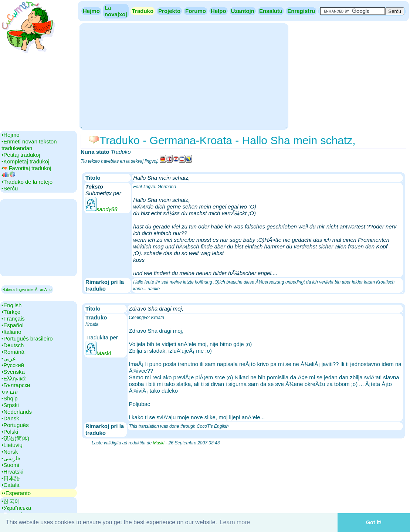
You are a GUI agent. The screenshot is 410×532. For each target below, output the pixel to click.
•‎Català (11, 485)
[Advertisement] (184, 76)
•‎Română (13, 352)
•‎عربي (9, 358)
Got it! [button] (374, 522)
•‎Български (16, 385)
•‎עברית (10, 392)
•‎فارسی (11, 458)
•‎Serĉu (10, 188)
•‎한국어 (11, 501)
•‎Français (13, 318)
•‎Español (12, 325)
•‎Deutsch (13, 345)
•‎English (11, 305)
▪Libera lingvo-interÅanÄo (27, 289)
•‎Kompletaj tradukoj (26, 161)
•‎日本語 (11, 478)
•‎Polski (10, 432)
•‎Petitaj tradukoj (21, 155)
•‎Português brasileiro (27, 338)
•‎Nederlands (17, 412)
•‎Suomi (10, 465)
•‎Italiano (11, 332)
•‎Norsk (10, 452)
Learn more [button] (235, 522)
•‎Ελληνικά (13, 378)
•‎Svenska (13, 372)
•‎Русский (13, 365)
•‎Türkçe (11, 312)
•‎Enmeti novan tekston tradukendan (29, 145)
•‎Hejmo (11, 135)
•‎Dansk (10, 418)
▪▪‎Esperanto (16, 493)
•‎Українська (16, 508)
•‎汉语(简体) (15, 438)
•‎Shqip (10, 398)
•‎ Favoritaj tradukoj (26, 168)
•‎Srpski (10, 405)
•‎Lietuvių (12, 445)
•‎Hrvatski (12, 472)
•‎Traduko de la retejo (27, 182)
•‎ (8, 175)
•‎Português (15, 425)
